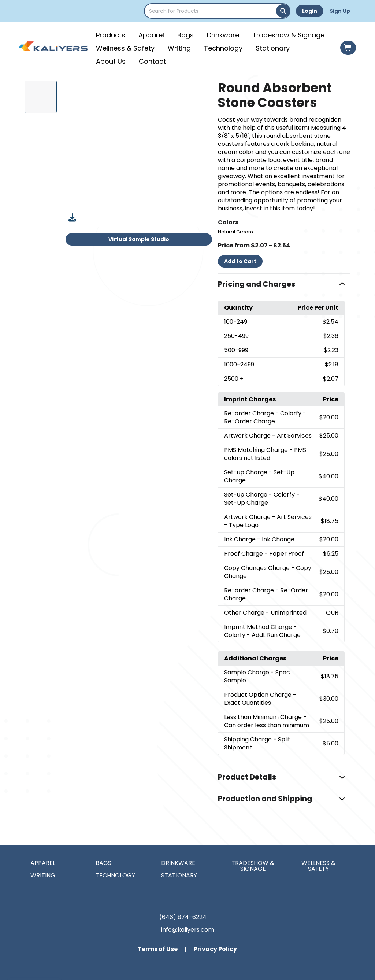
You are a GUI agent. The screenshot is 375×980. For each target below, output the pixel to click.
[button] (284, 284)
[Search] (283, 11)
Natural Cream (235, 232)
